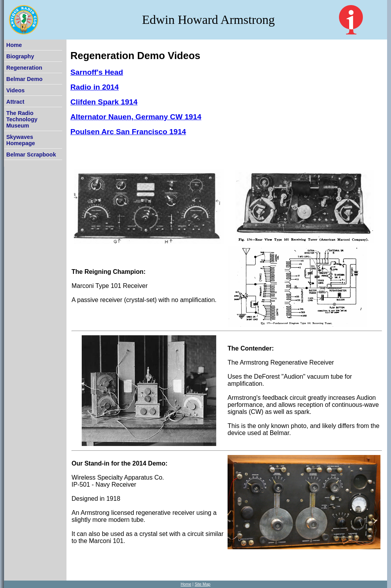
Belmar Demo (24, 79)
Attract (15, 102)
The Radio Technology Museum (22, 119)
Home (14, 45)
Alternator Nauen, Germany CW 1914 (136, 117)
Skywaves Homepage (21, 140)
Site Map (203, 584)
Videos (15, 90)
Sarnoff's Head (97, 72)
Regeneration (24, 68)
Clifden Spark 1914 (104, 102)
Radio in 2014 (95, 87)
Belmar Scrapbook (31, 155)
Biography (20, 56)
